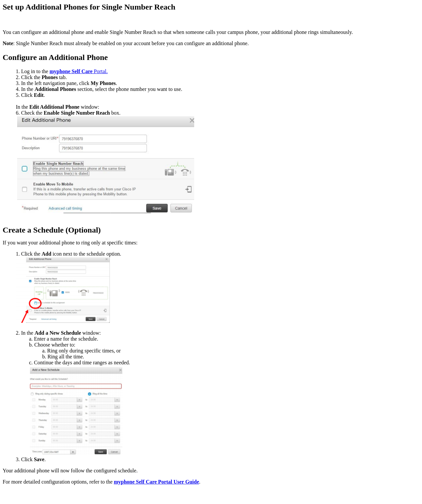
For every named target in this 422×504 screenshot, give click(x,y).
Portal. (100, 71)
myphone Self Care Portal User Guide (156, 482)
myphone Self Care (71, 71)
